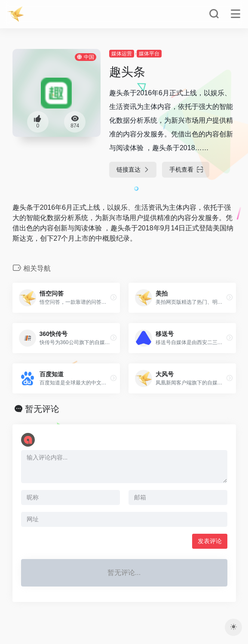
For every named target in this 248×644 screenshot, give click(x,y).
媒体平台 (149, 54)
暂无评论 (42, 409)
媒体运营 (122, 54)
